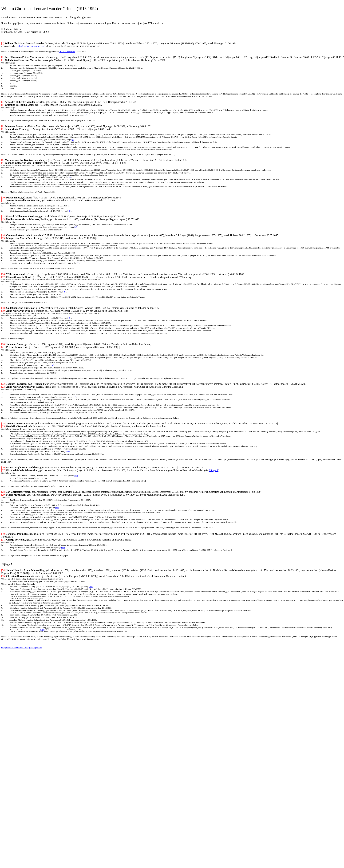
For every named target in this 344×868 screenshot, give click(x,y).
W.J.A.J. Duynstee (67, 52)
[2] (86, 115)
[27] (91, 586)
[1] (80, 65)
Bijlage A (214, 470)
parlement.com (37, 46)
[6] (76, 227)
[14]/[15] (42, 630)
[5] (70, 211)
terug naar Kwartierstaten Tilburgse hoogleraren (22, 647)
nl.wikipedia (23, 46)
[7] (78, 263)
